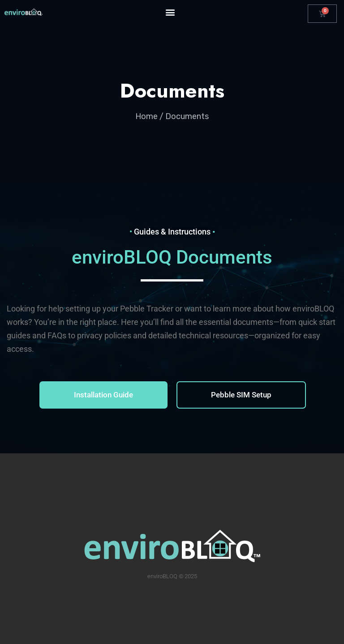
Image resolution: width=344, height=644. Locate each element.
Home (146, 116)
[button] (170, 12)
